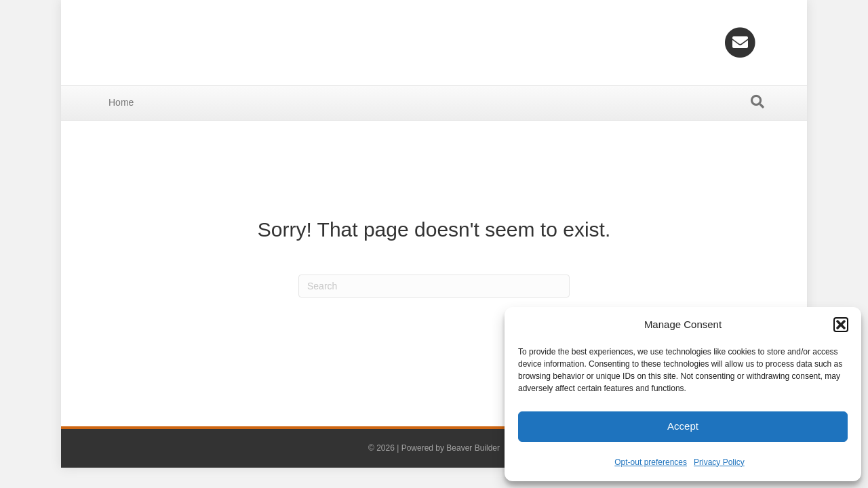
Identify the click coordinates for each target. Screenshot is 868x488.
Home (121, 102)
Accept (683, 426)
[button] (841, 325)
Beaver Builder (473, 448)
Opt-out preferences (651, 462)
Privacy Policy (719, 462)
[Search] (757, 102)
